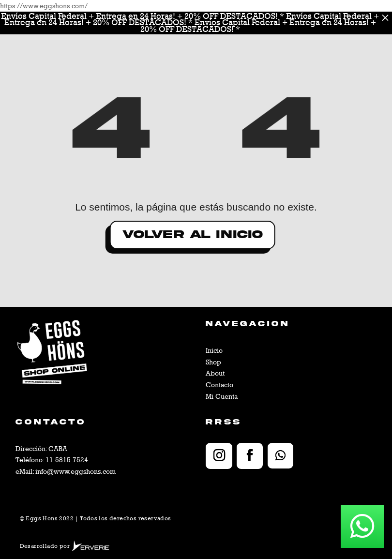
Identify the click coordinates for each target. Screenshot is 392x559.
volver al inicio (128, 234)
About (215, 373)
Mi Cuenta (222, 396)
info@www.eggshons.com (75, 471)
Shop (213, 362)
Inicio (214, 350)
